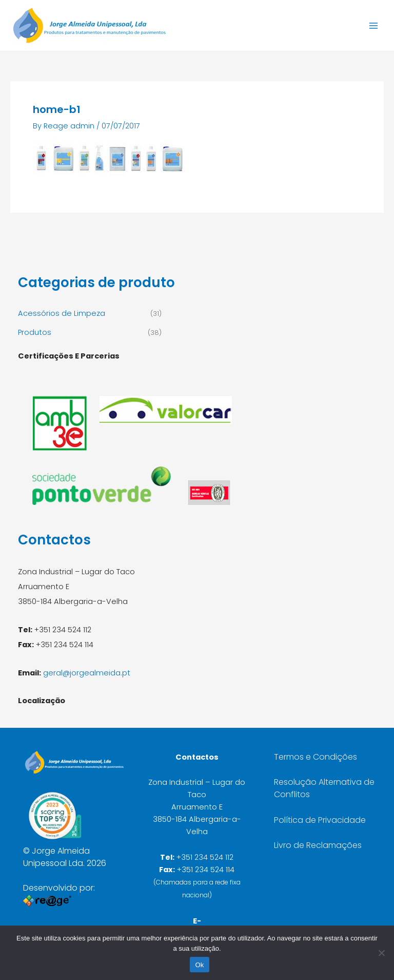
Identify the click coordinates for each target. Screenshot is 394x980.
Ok (199, 965)
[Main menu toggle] (373, 25)
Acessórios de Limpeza (62, 313)
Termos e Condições (316, 757)
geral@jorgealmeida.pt (87, 673)
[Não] (381, 953)
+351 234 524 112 (205, 857)
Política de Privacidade (320, 820)
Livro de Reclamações (318, 845)
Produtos (35, 332)
